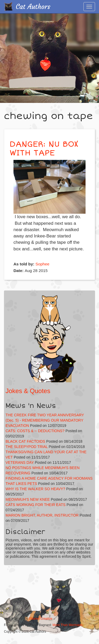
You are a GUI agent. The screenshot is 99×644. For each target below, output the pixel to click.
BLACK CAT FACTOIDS (25, 441)
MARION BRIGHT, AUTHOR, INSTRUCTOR (42, 515)
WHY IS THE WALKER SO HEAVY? (36, 489)
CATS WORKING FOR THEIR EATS (36, 505)
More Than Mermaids (68, 625)
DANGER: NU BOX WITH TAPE (44, 149)
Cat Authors (33, 7)
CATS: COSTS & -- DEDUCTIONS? (35, 431)
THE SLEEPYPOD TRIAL (27, 447)
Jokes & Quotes (28, 391)
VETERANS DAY (20, 462)
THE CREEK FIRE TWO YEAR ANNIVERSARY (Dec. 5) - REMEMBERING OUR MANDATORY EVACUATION (45, 420)
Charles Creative (41, 619)
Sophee (42, 264)
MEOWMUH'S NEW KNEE (28, 499)
